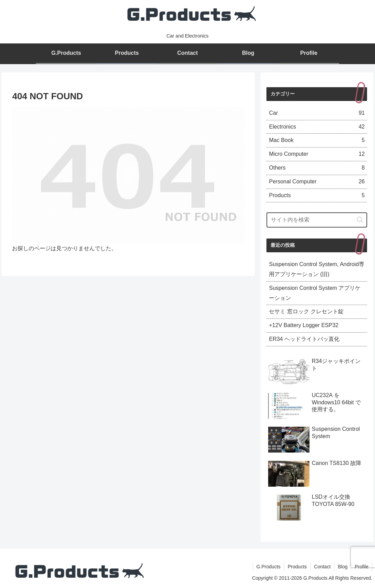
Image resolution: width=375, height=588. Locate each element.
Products (297, 567)
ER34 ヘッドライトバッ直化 (304, 339)
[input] (317, 220)
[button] (360, 220)
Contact (322, 567)
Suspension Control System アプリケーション (315, 293)
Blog (343, 567)
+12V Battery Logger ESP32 (303, 325)
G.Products (268, 567)
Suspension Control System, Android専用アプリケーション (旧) (317, 269)
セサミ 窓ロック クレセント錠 (306, 311)
